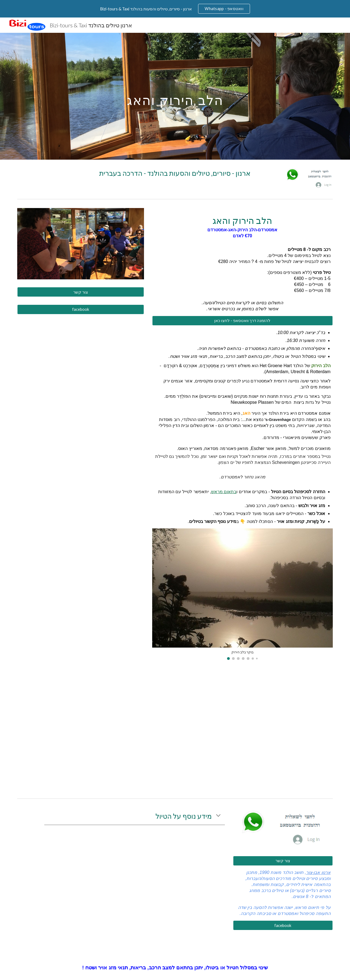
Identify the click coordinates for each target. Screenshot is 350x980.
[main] (175, 96)
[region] (175, 9)
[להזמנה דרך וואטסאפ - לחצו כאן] (242, 321)
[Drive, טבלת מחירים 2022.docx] (242, 729)
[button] (218, 816)
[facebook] (81, 309)
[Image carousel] (242, 594)
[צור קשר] (81, 292)
